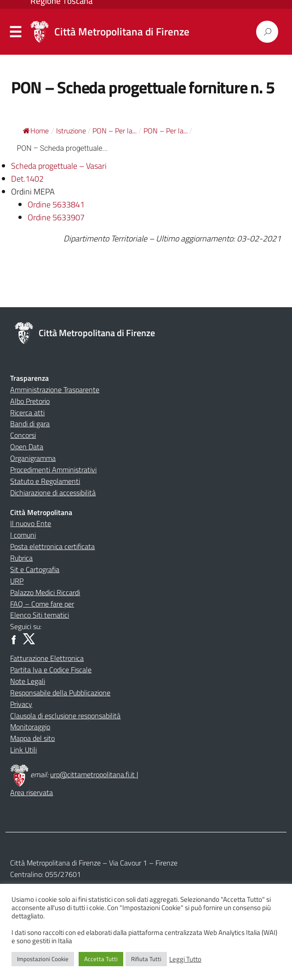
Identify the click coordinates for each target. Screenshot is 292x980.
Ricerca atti (27, 413)
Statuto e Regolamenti (45, 481)
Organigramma (33, 458)
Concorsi (23, 435)
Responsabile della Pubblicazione (60, 693)
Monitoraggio (30, 727)
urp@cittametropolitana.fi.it (93, 774)
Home (36, 131)
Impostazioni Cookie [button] (43, 959)
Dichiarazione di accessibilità (53, 493)
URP (17, 581)
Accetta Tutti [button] (101, 959)
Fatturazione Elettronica (47, 658)
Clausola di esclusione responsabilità (65, 716)
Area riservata (31, 792)
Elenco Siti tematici (40, 615)
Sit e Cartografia (35, 569)
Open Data (27, 447)
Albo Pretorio (30, 401)
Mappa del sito (32, 738)
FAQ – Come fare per (42, 604)
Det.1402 (27, 179)
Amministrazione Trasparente (55, 390)
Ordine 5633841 (56, 204)
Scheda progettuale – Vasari (59, 166)
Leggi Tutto (185, 959)
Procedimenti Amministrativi (53, 470)
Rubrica (21, 558)
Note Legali (28, 681)
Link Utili (23, 750)
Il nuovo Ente (31, 523)
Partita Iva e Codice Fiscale (51, 670)
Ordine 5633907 (56, 217)
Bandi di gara (30, 424)
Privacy (21, 704)
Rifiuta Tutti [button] (146, 959)
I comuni (23, 535)
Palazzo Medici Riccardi (45, 592)
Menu (16, 32)
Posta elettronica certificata (52, 546)
